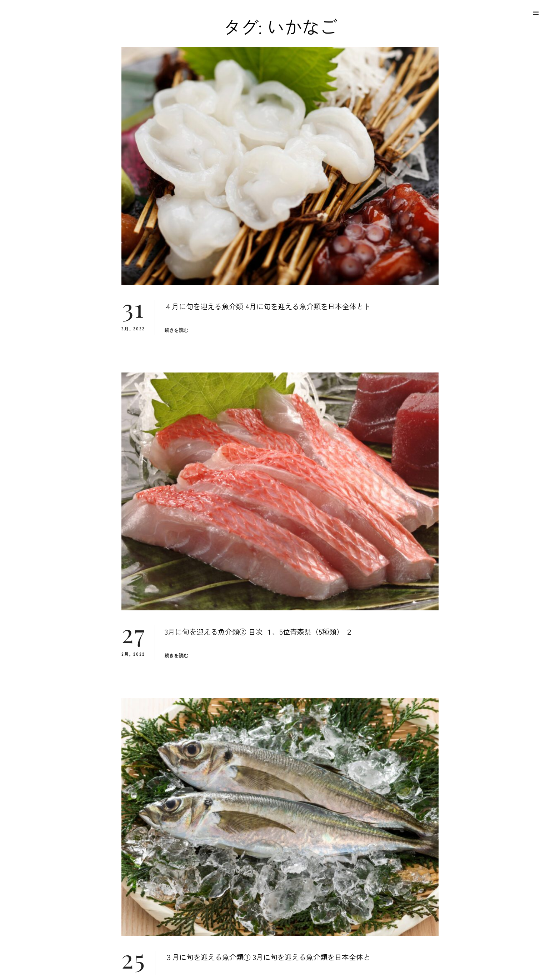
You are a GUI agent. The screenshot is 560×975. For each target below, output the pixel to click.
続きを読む (176, 330)
